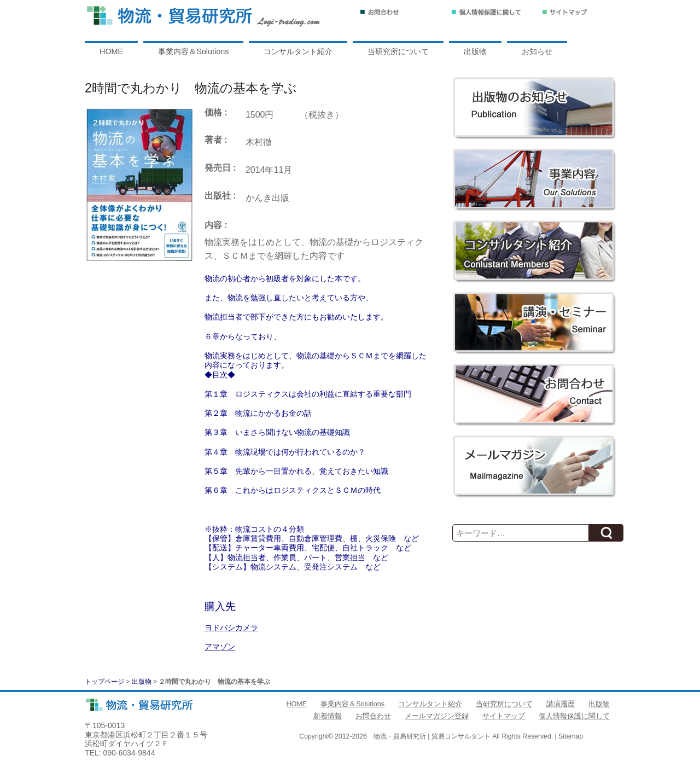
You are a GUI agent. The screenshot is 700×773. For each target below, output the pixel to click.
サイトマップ (504, 716)
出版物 (475, 51)
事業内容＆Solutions (193, 51)
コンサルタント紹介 (298, 51)
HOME (111, 51)
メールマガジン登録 (437, 716)
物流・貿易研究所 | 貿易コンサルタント (432, 736)
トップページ (104, 682)
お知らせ (537, 51)
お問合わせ (373, 716)
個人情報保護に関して (574, 716)
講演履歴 (561, 704)
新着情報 (328, 716)
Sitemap (571, 736)
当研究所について (398, 51)
